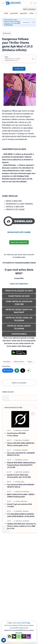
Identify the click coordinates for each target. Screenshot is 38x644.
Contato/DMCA (14, 628)
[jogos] (22, 482)
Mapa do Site (24, 628)
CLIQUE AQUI (26, 22)
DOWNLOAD (19, 69)
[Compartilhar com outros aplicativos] (29, 371)
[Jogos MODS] (14, 13)
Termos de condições (11, 625)
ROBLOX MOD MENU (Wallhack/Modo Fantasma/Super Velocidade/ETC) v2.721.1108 (21, 465)
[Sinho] (6, 57)
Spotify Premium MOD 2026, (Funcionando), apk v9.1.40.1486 (19, 476)
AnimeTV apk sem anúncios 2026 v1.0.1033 (20, 505)
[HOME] (6, 13)
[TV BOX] (31, 13)
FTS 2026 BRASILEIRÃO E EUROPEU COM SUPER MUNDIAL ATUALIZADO (21, 515)
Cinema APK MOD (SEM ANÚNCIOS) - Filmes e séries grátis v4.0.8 (21, 444)
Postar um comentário (19, 383)
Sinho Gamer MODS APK (21, 623)
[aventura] (25, 460)
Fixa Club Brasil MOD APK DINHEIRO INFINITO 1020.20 (21, 486)
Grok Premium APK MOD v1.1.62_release (16, 434)
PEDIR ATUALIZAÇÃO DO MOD (19, 291)
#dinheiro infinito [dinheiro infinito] (19, 362)
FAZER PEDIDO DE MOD (19, 296)
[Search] (32, 3)
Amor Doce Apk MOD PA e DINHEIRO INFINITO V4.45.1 (21, 454)
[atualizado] (26, 430)
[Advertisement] (19, 553)
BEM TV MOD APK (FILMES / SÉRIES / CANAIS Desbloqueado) (21, 496)
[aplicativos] (19, 430)
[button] (35, 3)
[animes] (18, 501)
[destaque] (25, 450)
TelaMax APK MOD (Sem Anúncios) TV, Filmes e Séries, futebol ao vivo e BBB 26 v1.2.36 (22, 526)
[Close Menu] (33, 22)
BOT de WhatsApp (12, 24)
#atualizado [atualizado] (7, 362)
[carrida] (18, 482)
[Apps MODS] (23, 13)
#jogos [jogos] (30, 362)
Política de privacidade (26, 625)
